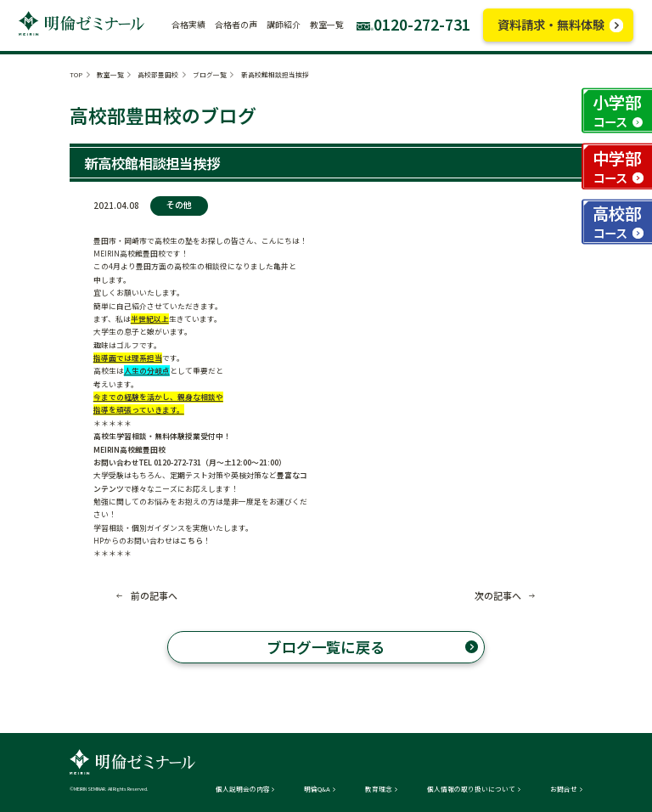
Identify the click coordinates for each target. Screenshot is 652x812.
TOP (76, 74)
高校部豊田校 (158, 74)
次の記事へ (498, 596)
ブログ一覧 (210, 74)
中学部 (617, 166)
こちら (191, 541)
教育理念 (379, 789)
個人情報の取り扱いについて (471, 789)
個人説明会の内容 (243, 789)
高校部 (617, 221)
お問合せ (564, 789)
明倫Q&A (317, 789)
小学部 (617, 110)
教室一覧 (110, 74)
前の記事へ (154, 596)
